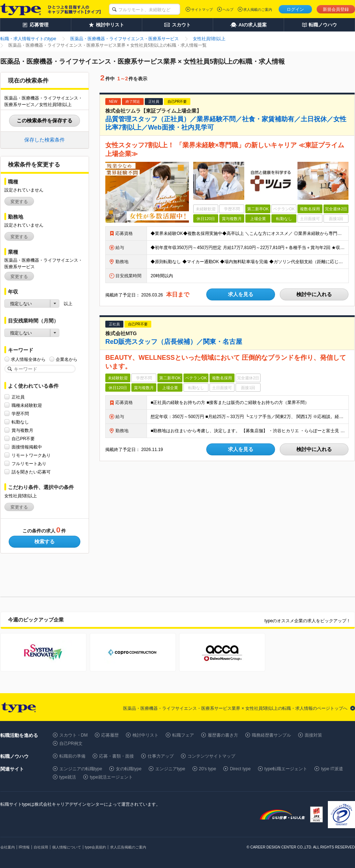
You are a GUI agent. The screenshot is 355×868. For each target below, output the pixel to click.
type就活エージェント (111, 777)
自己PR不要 (23, 439)
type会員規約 (96, 847)
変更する (19, 202)
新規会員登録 (336, 9)
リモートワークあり (31, 455)
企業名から (67, 359)
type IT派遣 (332, 769)
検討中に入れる (314, 294)
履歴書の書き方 (223, 735)
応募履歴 (110, 735)
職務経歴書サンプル (271, 735)
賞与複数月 (22, 430)
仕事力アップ (161, 756)
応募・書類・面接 (117, 756)
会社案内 (8, 847)
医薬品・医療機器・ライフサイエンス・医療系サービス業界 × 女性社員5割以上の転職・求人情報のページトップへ (235, 708)
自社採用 (41, 847)
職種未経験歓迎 (27, 405)
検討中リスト (145, 735)
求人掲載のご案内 (258, 10)
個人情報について (67, 847)
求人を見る (241, 294)
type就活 (68, 777)
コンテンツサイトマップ (211, 756)
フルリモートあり (29, 464)
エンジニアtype (170, 769)
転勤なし (20, 422)
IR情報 (24, 847)
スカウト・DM (74, 735)
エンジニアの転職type (81, 769)
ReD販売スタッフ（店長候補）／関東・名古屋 (174, 342)
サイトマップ (202, 10)
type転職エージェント (286, 769)
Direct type (240, 769)
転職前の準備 (72, 756)
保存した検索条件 (45, 140)
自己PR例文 (71, 743)
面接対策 (313, 735)
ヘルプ (228, 10)
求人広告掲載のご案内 (128, 847)
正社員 (18, 397)
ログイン (295, 9)
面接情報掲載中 (27, 447)
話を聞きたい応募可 (31, 472)
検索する (45, 542)
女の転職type (129, 769)
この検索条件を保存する (45, 121)
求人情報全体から (28, 359)
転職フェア (183, 735)
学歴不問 (20, 414)
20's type (208, 769)
